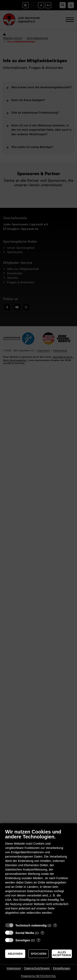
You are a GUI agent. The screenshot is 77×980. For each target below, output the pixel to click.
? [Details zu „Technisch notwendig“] (55, 925)
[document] (38, 875)
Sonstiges (23, 940)
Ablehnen (15, 954)
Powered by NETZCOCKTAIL (38, 976)
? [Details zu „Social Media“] (42, 933)
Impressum (14, 968)
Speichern (39, 954)
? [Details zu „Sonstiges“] (38, 940)
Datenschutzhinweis (37, 968)
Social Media (25, 933)
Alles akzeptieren (62, 954)
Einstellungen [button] (62, 968)
